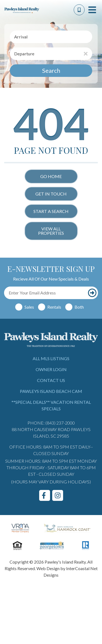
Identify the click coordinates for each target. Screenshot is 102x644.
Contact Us (51, 380)
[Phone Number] (79, 10)
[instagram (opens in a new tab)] (58, 495)
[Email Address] (45, 293)
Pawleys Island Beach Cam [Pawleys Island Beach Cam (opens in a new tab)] (51, 391)
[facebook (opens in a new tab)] (45, 495)
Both (79, 307)
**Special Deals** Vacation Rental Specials (51, 405)
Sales (29, 307)
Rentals (54, 307)
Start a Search (51, 211)
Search (51, 70)
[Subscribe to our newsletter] (92, 293)
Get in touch (51, 194)
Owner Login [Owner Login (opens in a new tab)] (51, 369)
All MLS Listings (51, 358)
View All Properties (51, 231)
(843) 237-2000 (60, 423)
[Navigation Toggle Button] (92, 10)
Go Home (51, 176)
